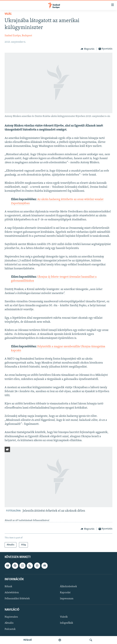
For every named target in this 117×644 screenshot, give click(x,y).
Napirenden (11, 617)
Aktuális (9, 623)
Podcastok (10, 629)
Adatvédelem (12, 593)
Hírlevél (28, 640)
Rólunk (8, 587)
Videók (64, 617)
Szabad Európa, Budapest (18, 36)
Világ (8, 14)
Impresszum (67, 599)
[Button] (88, 49)
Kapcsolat (65, 593)
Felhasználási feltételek (17, 599)
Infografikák (66, 623)
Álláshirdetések (68, 587)
